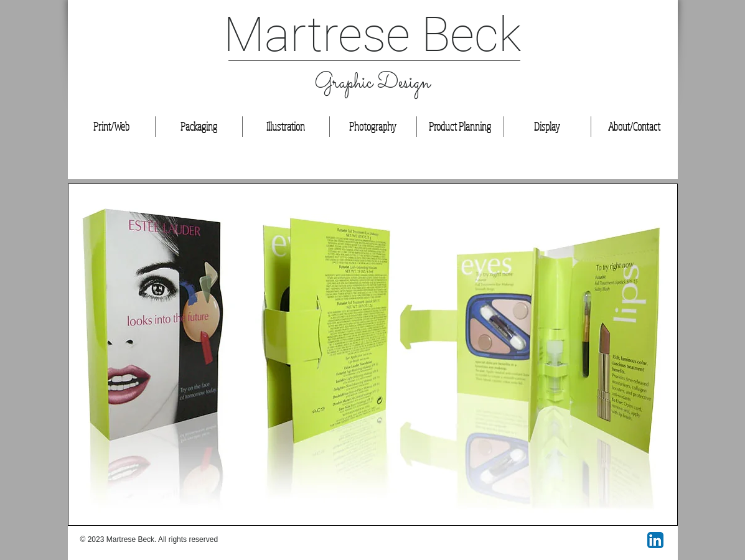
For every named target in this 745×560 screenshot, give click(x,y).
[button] (373, 355)
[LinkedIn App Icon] (655, 540)
